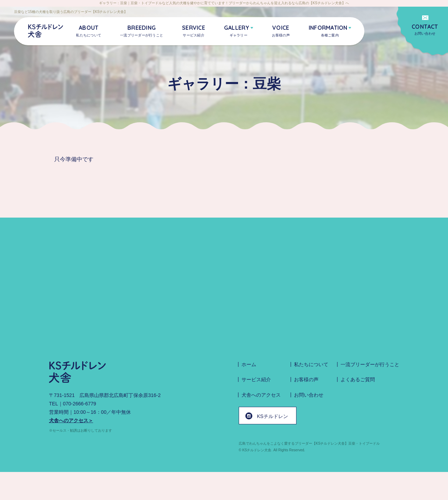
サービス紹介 (256, 379)
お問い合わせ (425, 29)
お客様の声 (306, 379)
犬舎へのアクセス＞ (71, 420)
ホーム (249, 364)
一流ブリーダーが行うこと (370, 364)
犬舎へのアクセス (261, 395)
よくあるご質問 (358, 379)
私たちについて (311, 364)
